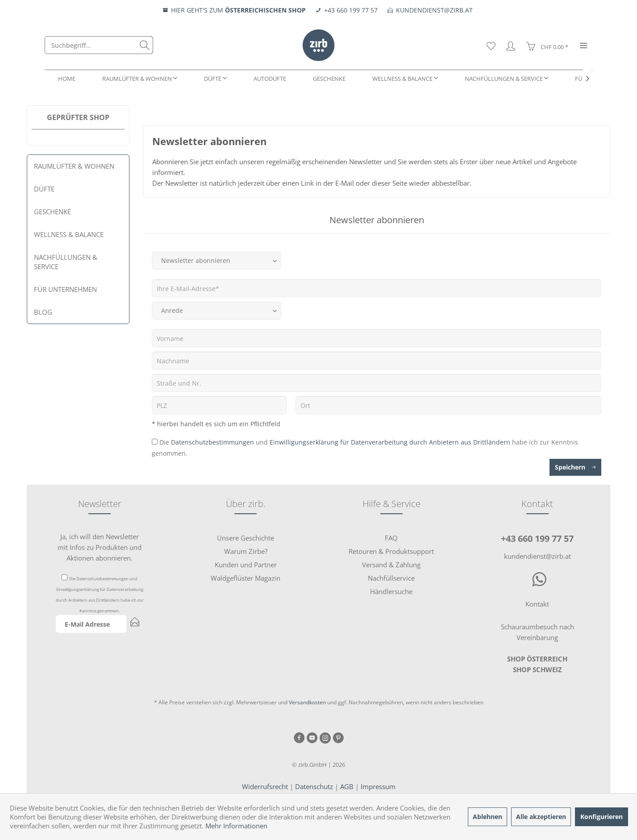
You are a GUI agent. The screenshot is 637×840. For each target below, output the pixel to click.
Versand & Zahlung (391, 565)
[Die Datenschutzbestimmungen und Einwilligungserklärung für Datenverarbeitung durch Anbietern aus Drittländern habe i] (155, 442)
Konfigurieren (602, 817)
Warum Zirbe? (246, 551)
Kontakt (537, 604)
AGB (347, 786)
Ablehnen (487, 817)
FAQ (391, 538)
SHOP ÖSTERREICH (537, 659)
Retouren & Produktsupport (391, 551)
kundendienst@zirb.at (537, 556)
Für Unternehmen (65, 289)
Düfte (44, 189)
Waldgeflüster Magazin (246, 578)
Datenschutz (314, 786)
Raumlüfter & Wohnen (74, 166)
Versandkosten (307, 702)
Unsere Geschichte (246, 538)
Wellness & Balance (69, 234)
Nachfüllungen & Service (66, 262)
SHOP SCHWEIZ (537, 670)
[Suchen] (145, 45)
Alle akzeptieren (541, 817)
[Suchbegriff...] (99, 45)
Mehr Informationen (236, 826)
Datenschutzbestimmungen (212, 442)
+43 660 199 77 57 (537, 539)
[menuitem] (99, 45)
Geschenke (52, 212)
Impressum (378, 786)
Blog (43, 312)
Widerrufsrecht (265, 786)
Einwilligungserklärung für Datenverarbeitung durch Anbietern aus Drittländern (390, 442)
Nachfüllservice (391, 578)
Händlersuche (391, 591)
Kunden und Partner (246, 565)
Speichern (575, 466)
